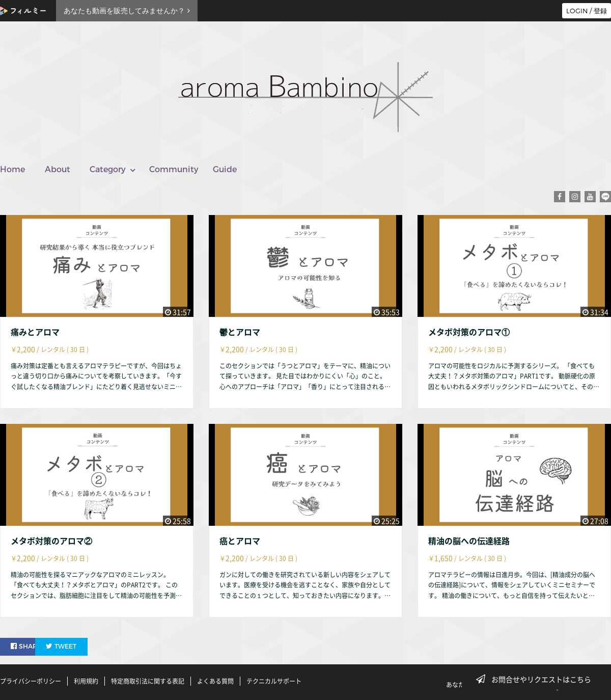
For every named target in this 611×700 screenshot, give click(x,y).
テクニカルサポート (274, 681)
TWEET (88, 646)
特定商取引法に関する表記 (148, 681)
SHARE (27, 646)
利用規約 (86, 681)
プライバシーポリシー (31, 681)
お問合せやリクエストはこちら (537, 679)
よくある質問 (215, 681)
